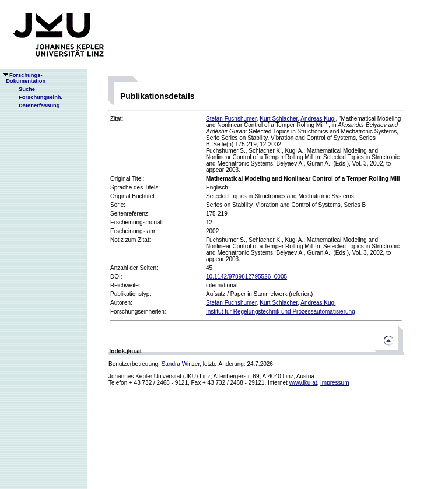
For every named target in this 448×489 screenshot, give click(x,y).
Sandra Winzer (181, 364)
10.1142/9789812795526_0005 (246, 277)
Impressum (335, 383)
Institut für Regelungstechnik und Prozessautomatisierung (281, 312)
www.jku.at (303, 383)
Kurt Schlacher (279, 119)
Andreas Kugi (318, 119)
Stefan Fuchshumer (231, 119)
